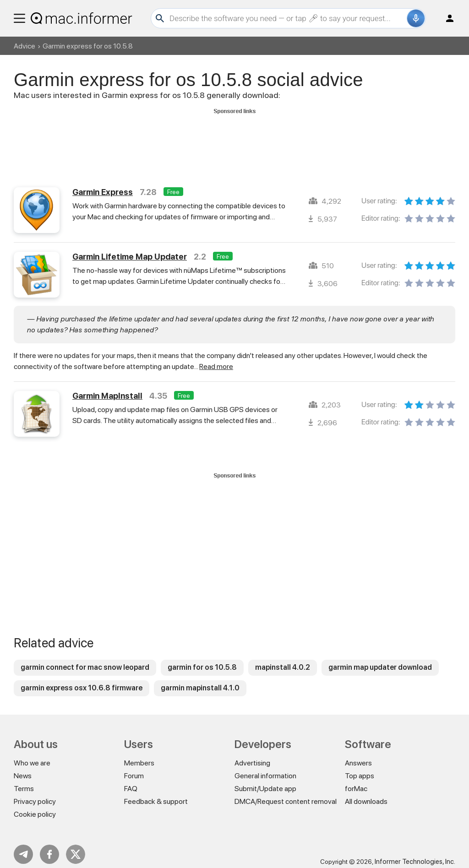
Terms (24, 780)
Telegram (23, 846)
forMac (356, 780)
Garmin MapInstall (107, 388)
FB (49, 846)
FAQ (131, 780)
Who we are (32, 755)
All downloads (366, 793)
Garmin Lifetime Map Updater (130, 248)
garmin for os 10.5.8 (202, 659)
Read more (216, 358)
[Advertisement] (234, 138)
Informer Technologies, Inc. (415, 853)
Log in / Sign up (446, 18)
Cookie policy (35, 806)
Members (139, 755)
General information (265, 768)
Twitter (76, 846)
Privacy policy (35, 793)
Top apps (360, 768)
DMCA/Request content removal (286, 793)
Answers (358, 755)
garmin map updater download (380, 659)
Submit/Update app (265, 780)
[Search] (287, 18)
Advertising (252, 755)
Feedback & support (156, 793)
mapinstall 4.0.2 (283, 659)
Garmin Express (103, 184)
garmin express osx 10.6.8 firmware (82, 680)
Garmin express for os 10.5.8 (88, 46)
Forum (134, 768)
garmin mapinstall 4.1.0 (200, 680)
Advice (25, 46)
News (23, 768)
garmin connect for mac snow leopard (85, 659)
